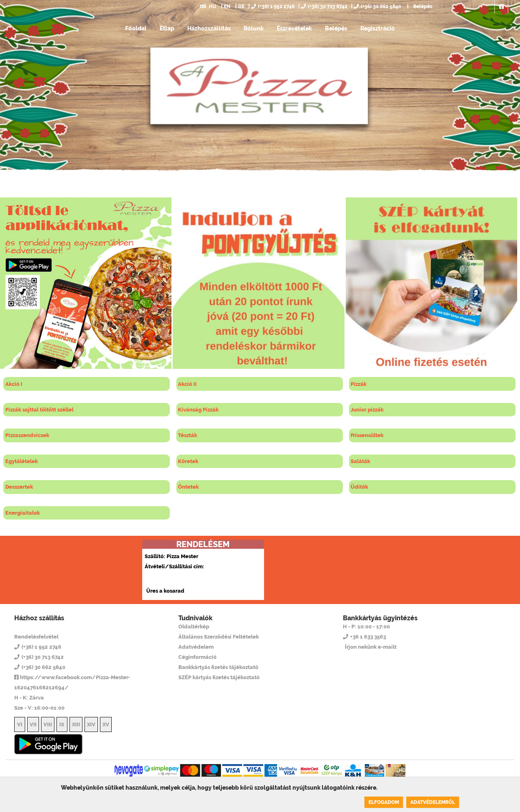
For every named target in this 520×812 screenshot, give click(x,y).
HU (208, 6)
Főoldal (136, 28)
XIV (91, 724)
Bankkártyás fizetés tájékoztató (218, 667)
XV (106, 724)
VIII (48, 724)
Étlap (167, 28)
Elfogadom (384, 802)
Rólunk (254, 28)
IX (62, 724)
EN (227, 6)
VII (33, 724)
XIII (76, 724)
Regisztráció (378, 28)
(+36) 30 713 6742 (324, 6)
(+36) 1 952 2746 (273, 6)
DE (241, 6)
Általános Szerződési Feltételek (219, 637)
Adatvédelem (196, 647)
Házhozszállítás (209, 28)
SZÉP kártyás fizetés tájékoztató (219, 677)
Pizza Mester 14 (47, 626)
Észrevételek (294, 28)
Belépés (422, 6)
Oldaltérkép (194, 627)
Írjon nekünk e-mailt (371, 647)
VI (20, 724)
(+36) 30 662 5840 (377, 6)
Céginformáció (197, 657)
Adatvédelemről (433, 802)
